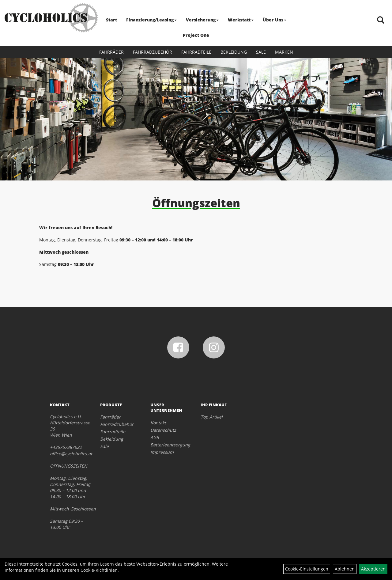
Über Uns (275, 20)
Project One (196, 35)
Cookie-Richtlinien (99, 570)
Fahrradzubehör (153, 52)
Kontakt (158, 423)
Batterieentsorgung (169, 445)
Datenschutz (163, 430)
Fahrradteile (196, 52)
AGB (155, 437)
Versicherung (202, 20)
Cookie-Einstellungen (307, 569)
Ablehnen (345, 569)
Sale (261, 52)
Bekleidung (234, 52)
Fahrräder (111, 52)
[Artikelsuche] (381, 20)
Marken (284, 52)
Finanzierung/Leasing (151, 20)
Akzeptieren (373, 569)
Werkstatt (241, 20)
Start (111, 20)
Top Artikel (212, 417)
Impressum (162, 452)
